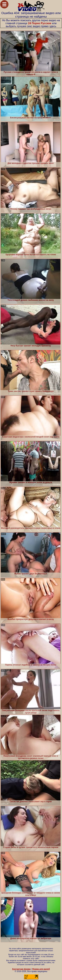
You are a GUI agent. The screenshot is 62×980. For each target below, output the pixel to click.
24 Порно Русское (40, 23)
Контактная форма (21, 969)
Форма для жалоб (41, 969)
